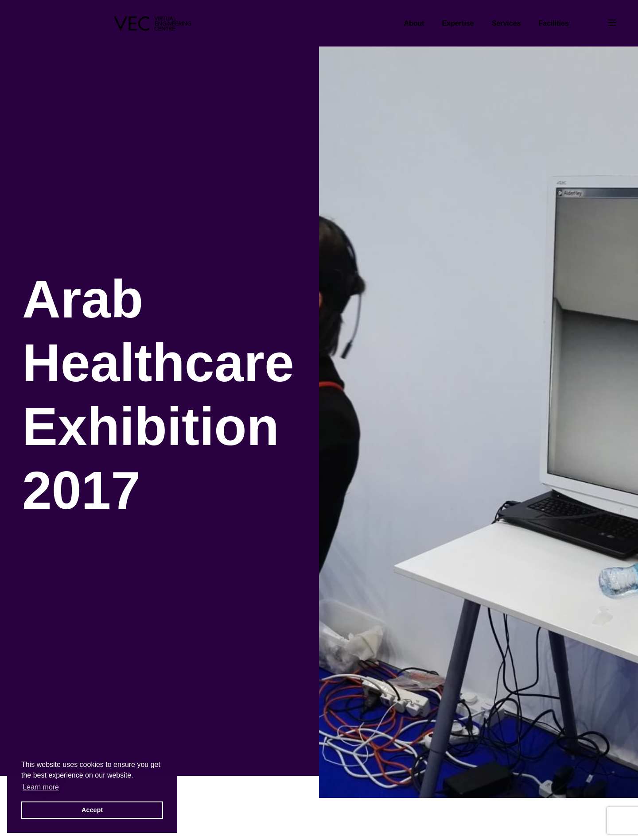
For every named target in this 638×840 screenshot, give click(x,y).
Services (506, 23)
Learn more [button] (41, 787)
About (414, 23)
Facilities (554, 23)
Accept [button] (92, 810)
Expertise (458, 23)
